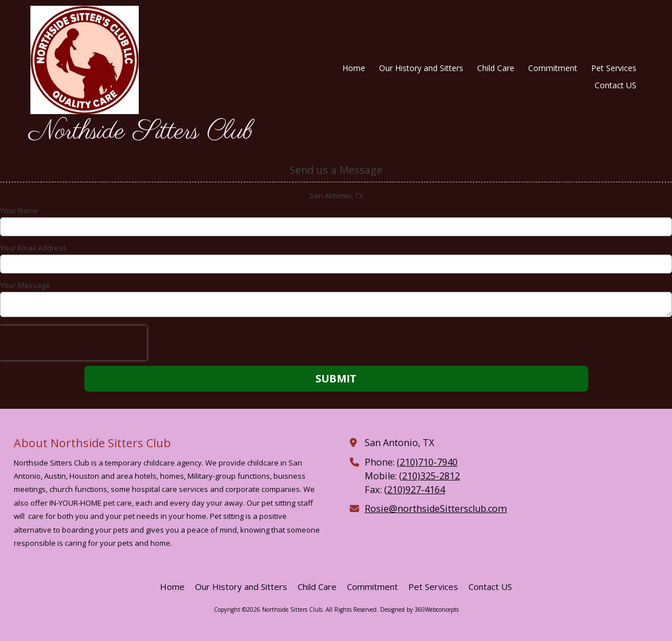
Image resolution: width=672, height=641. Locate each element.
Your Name (19, 210)
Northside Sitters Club (141, 132)
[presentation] (73, 343)
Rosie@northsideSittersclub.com (436, 509)
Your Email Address (34, 248)
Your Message (25, 285)
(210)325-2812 (429, 476)
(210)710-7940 (427, 462)
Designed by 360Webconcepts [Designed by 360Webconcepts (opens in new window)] (419, 609)
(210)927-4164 (415, 490)
